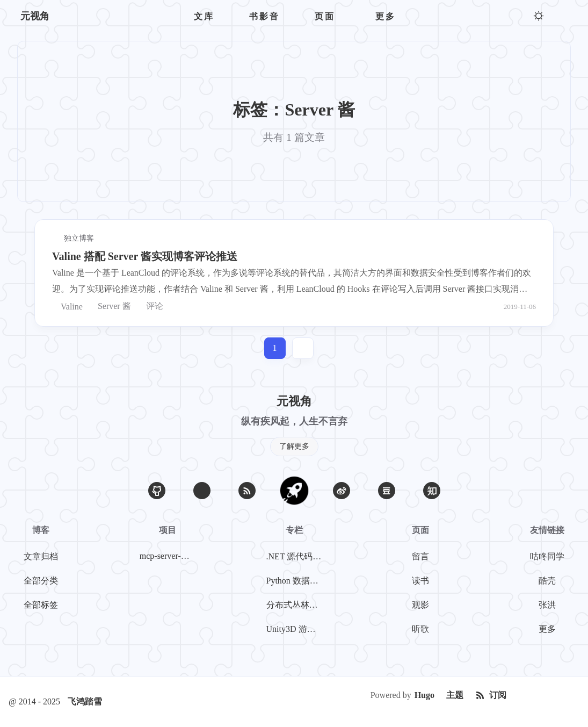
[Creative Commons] (546, 695)
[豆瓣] (387, 491)
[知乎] (432, 491)
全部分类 (41, 581)
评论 (150, 306)
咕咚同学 (547, 556)
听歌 (420, 629)
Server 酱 (110, 306)
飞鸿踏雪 (85, 701)
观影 (420, 605)
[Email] (202, 491)
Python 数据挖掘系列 (296, 581)
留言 (420, 556)
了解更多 (294, 446)
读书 (420, 581)
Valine (67, 307)
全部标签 (41, 605)
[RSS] (247, 491)
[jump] (303, 348)
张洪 (547, 605)
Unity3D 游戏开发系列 (296, 629)
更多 (547, 629)
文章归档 (41, 556)
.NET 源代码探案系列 (296, 556)
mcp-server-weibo (170, 556)
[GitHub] (157, 491)
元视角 (35, 16)
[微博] (342, 491)
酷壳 (547, 581)
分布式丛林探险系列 (296, 605)
